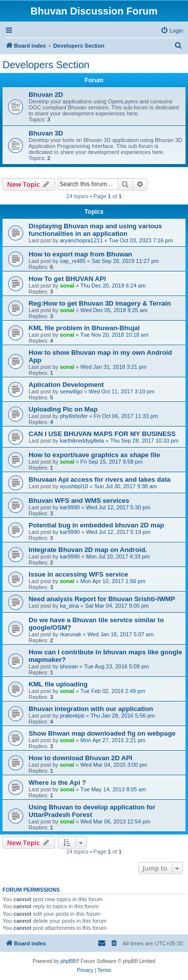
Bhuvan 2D (46, 95)
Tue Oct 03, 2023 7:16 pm (141, 240)
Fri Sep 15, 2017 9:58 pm (111, 462)
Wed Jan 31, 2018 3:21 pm (113, 367)
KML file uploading (58, 684)
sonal (67, 286)
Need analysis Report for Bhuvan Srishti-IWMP (102, 599)
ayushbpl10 (74, 486)
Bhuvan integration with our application (91, 709)
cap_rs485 (72, 261)
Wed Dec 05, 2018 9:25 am (114, 310)
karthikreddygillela (82, 441)
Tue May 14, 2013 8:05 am (113, 789)
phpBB (68, 961)
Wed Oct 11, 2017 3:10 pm (122, 391)
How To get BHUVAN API (67, 279)
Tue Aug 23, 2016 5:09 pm (117, 666)
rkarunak (70, 634)
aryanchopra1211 (81, 240)
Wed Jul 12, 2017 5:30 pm (118, 507)
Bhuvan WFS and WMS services (79, 501)
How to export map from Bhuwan (80, 254)
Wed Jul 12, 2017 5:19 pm (118, 532)
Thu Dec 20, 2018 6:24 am (113, 286)
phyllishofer (74, 416)
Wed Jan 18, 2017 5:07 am (120, 634)
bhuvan (69, 666)
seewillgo (71, 391)
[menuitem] (172, 31)
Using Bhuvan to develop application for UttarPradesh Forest (92, 811)
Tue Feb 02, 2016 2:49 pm (113, 691)
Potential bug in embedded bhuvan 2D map (96, 525)
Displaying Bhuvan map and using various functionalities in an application (95, 230)
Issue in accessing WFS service (78, 574)
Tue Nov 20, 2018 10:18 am (114, 335)
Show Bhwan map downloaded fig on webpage (102, 733)
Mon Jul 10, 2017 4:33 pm (118, 556)
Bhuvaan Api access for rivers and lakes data (100, 479)
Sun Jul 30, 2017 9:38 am (126, 486)
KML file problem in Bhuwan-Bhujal (84, 328)
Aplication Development (66, 385)
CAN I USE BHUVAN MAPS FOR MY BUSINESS (102, 434)
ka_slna (69, 606)
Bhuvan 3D (46, 133)
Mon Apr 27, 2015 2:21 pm (113, 740)
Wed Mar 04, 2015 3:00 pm (114, 765)
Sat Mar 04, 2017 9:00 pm (117, 606)
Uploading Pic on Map (63, 409)
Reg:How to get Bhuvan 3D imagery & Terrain (100, 303)
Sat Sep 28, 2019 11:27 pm (125, 261)
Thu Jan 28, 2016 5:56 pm (123, 716)
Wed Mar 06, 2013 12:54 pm (115, 821)
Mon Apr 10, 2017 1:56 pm (113, 581)
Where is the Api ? (57, 783)
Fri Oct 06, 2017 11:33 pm (126, 416)
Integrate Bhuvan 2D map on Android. (88, 550)
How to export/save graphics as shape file (94, 455)
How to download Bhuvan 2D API (80, 758)
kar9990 (70, 507)
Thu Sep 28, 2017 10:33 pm (144, 441)
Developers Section (46, 65)
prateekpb (72, 716)
